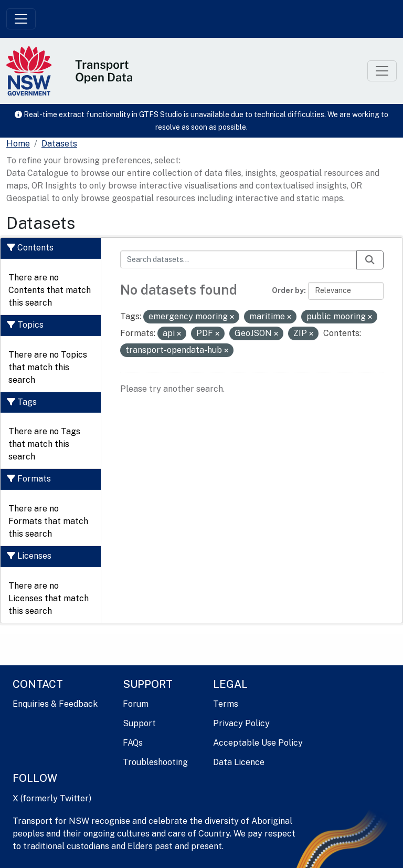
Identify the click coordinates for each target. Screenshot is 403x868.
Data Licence (239, 762)
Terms (226, 704)
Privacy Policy (241, 723)
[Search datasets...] (239, 259)
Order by (288, 290)
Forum (136, 704)
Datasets (59, 144)
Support (139, 723)
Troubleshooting (155, 762)
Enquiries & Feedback (55, 704)
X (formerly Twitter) (52, 798)
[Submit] (370, 260)
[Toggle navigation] (21, 19)
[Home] (18, 144)
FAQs (133, 743)
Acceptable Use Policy (258, 743)
